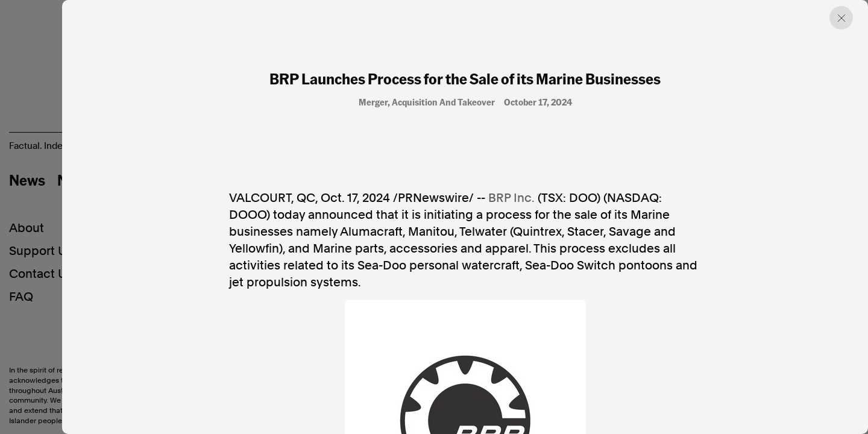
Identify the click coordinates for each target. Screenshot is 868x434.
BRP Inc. (511, 198)
